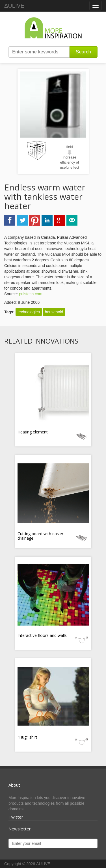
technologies (29, 312)
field (69, 147)
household (54, 312)
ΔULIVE (14, 6)
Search (83, 52)
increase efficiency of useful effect (70, 162)
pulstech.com (31, 294)
